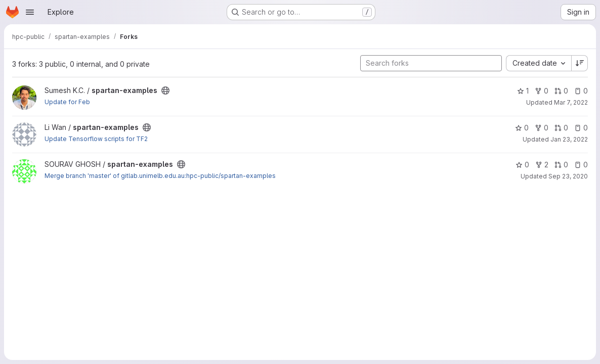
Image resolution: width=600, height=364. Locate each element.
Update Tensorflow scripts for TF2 (96, 139)
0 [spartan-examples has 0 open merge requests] (561, 91)
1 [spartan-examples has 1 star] (523, 91)
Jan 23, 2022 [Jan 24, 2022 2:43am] (569, 139)
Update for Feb (67, 102)
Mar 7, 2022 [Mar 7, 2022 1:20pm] (571, 102)
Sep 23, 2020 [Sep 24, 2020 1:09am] (568, 176)
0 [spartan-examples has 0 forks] (542, 91)
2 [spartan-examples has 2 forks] (542, 165)
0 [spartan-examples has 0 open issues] (581, 91)
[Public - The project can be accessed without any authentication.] (165, 90)
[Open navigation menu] (30, 12)
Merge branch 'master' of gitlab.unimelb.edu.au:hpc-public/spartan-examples (160, 176)
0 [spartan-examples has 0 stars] (522, 128)
